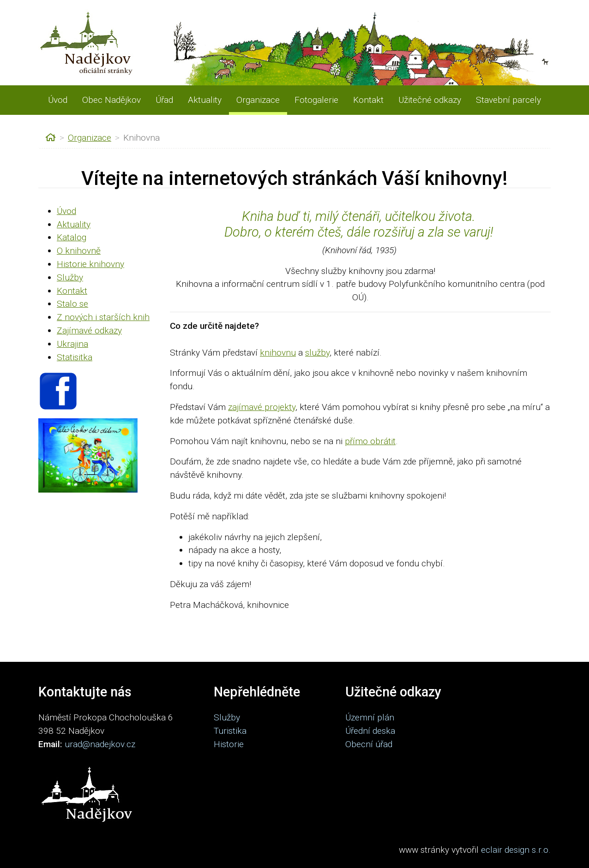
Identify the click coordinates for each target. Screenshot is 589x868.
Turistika (230, 731)
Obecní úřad (369, 744)
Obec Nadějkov (111, 100)
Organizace (258, 100)
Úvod (58, 100)
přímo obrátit (370, 441)
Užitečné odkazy (430, 100)
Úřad (164, 100)
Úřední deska (370, 731)
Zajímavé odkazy (89, 330)
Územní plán (370, 717)
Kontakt (368, 100)
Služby (70, 277)
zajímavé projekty (262, 407)
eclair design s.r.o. (516, 850)
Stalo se (72, 304)
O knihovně (79, 251)
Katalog (72, 237)
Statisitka (75, 357)
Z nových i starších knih (103, 317)
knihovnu (278, 353)
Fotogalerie (316, 100)
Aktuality (205, 100)
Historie (229, 744)
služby (317, 353)
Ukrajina (72, 344)
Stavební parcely (508, 100)
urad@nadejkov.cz (100, 744)
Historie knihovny (90, 264)
